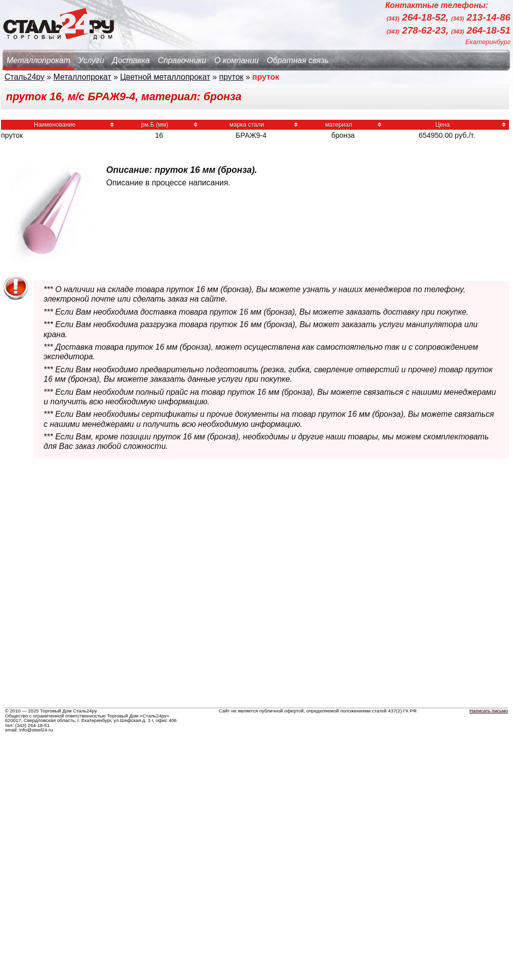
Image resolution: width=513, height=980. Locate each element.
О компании (237, 60)
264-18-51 (481, 30)
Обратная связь (298, 60)
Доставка (131, 60)
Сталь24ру (25, 77)
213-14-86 (481, 18)
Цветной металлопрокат (165, 77)
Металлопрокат (38, 60)
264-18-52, (419, 18)
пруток (231, 77)
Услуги (91, 60)
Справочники (182, 60)
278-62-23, (419, 30)
